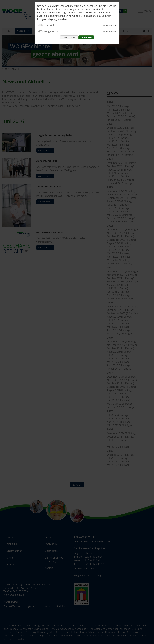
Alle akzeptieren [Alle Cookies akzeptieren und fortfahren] (86, 37)
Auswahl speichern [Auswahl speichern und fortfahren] (69, 37)
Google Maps (51, 32)
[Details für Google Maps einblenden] (109, 32)
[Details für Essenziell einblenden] (109, 25)
